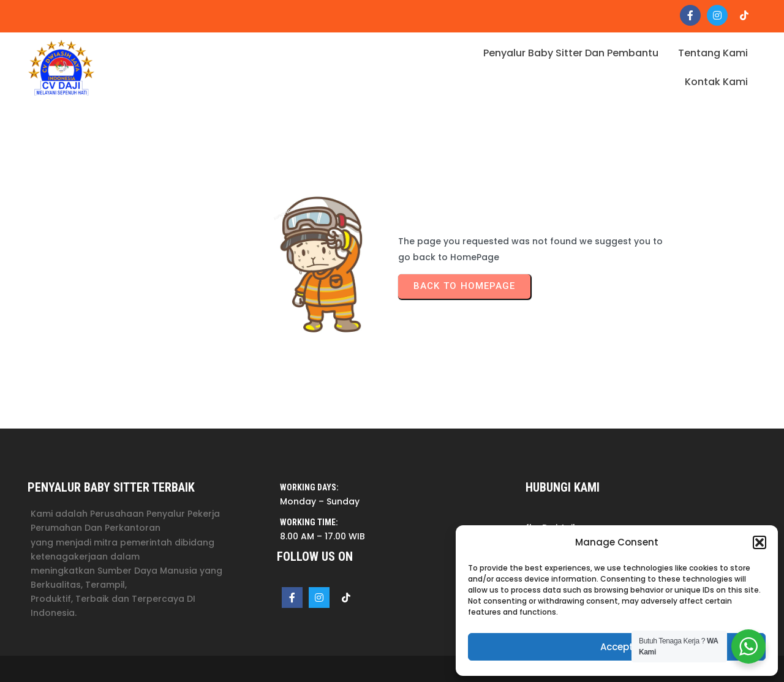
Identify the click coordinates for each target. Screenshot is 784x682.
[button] (759, 542)
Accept (617, 647)
